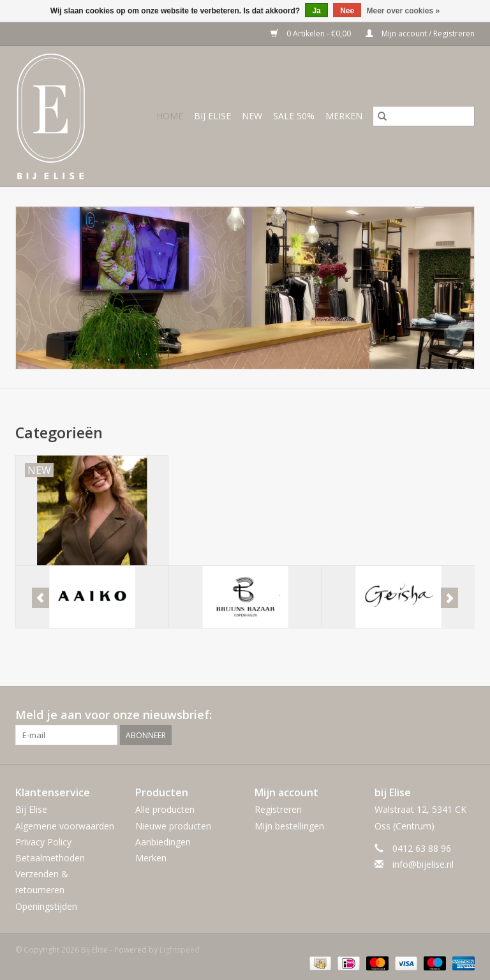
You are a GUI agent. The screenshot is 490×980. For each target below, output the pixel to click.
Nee (347, 11)
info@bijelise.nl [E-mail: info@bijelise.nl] (423, 864)
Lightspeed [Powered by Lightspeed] (180, 950)
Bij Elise (31, 809)
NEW (252, 116)
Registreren (278, 809)
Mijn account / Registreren (420, 33)
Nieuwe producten (173, 826)
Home (170, 116)
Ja (316, 11)
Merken (344, 116)
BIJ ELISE (212, 116)
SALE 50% (294, 116)
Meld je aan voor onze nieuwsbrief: (114, 715)
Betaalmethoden (50, 858)
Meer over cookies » (404, 11)
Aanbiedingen (163, 842)
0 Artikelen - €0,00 (312, 33)
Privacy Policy (43, 842)
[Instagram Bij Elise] (464, 715)
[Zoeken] (424, 116)
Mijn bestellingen (289, 826)
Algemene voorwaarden (65, 826)
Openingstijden (46, 906)
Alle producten (165, 809)
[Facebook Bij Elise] (442, 715)
